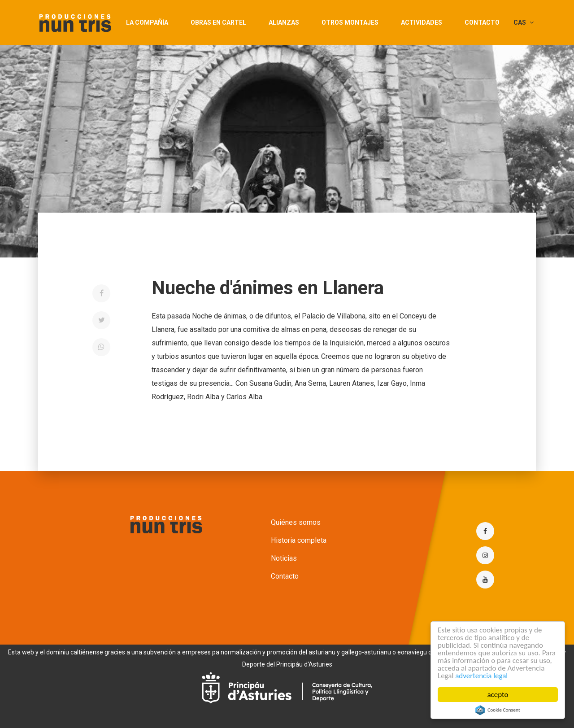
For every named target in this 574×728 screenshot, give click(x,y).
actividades (422, 22)
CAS (524, 22)
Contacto (482, 22)
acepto (498, 695)
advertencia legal (481, 676)
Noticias (284, 558)
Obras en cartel (218, 22)
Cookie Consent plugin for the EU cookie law (498, 710)
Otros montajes (350, 22)
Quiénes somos (296, 522)
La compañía (147, 22)
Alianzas (284, 22)
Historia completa (299, 540)
